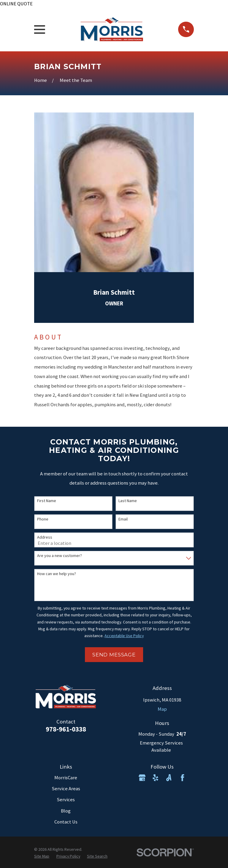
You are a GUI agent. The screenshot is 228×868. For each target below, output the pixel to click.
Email (123, 519)
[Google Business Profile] (142, 778)
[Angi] (169, 778)
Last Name (128, 501)
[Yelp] (155, 778)
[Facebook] (182, 778)
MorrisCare (66, 778)
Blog (66, 811)
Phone (43, 519)
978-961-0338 (66, 729)
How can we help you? (57, 574)
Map (162, 709)
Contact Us (66, 822)
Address (45, 537)
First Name (47, 501)
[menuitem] (42, 856)
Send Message (114, 655)
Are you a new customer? (60, 556)
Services (66, 800)
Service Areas (66, 789)
